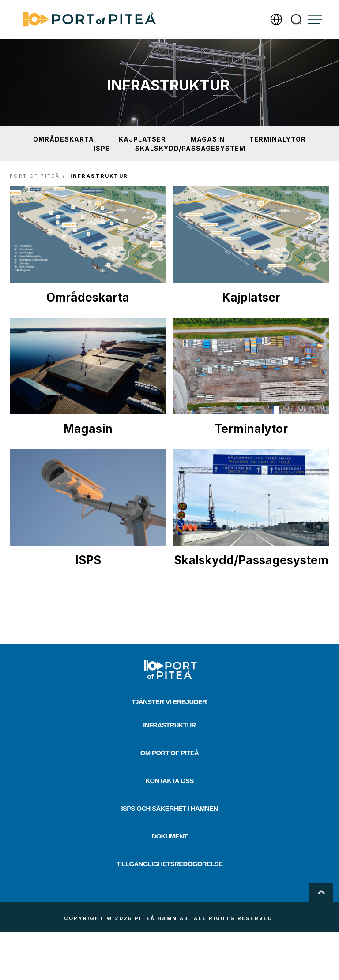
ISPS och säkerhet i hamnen (169, 808)
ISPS (102, 148)
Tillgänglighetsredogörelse (170, 864)
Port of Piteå (35, 176)
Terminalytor (278, 139)
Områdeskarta (64, 139)
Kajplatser (142, 139)
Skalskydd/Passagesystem (190, 148)
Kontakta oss (169, 781)
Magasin (208, 139)
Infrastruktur (169, 725)
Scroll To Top (321, 892)
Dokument (169, 836)
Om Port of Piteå (170, 753)
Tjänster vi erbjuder (169, 702)
